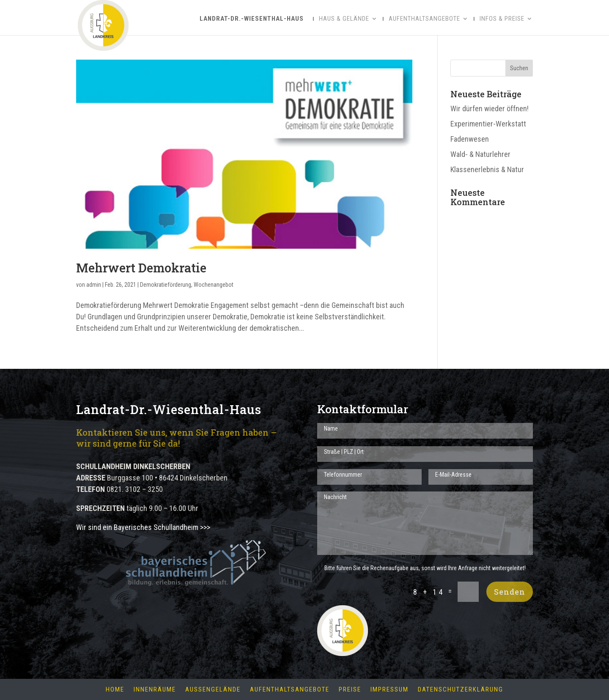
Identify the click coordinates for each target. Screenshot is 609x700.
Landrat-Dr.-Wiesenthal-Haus (252, 19)
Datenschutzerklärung (461, 690)
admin (94, 285)
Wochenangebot (214, 285)
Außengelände (213, 690)
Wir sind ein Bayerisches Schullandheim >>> (143, 527)
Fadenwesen (470, 139)
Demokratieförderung (166, 285)
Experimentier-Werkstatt (488, 124)
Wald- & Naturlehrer (480, 154)
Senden (510, 592)
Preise (350, 690)
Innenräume (155, 690)
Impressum (390, 690)
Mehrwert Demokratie (141, 268)
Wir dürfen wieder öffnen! (490, 108)
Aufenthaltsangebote (424, 19)
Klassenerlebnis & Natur (487, 169)
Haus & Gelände (344, 19)
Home (115, 690)
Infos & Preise (502, 19)
